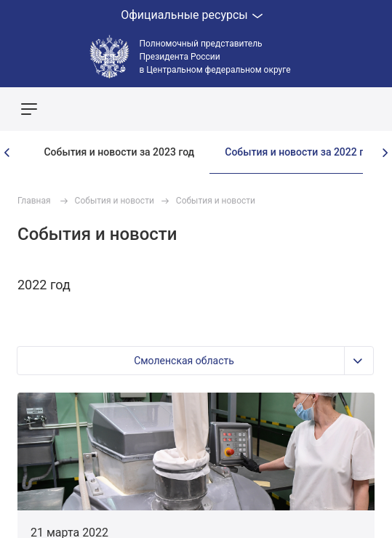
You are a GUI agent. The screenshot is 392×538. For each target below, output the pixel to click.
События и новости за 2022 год (300, 152)
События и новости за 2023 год (119, 152)
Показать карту (337, 109)
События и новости (115, 201)
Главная (34, 201)
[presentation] (7, 153)
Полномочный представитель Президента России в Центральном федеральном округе (215, 57)
